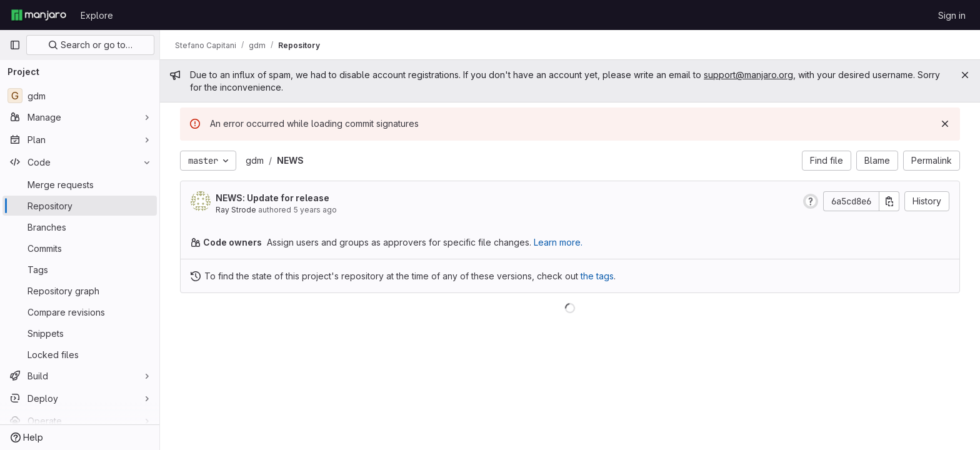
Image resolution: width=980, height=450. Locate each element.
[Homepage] (39, 15)
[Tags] (80, 269)
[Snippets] (80, 333)
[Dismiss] (945, 124)
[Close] (965, 75)
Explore (97, 15)
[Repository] (80, 206)
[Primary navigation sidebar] (15, 45)
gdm (255, 160)
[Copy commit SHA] (889, 201)
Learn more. (558, 242)
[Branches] (80, 227)
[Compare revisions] (80, 312)
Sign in (952, 15)
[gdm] (80, 96)
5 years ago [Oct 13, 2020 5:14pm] (315, 210)
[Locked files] (80, 354)
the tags (597, 276)
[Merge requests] (80, 184)
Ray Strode (236, 210)
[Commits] (80, 248)
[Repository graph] (80, 291)
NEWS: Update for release (272, 198)
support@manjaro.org (748, 75)
